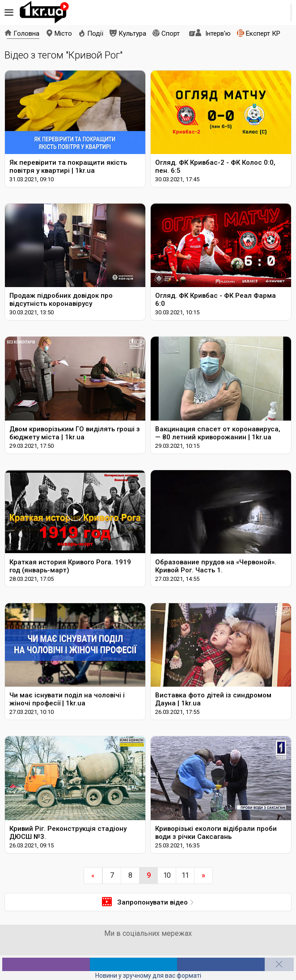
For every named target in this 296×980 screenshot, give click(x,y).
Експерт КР (263, 33)
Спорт (171, 33)
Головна (26, 33)
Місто (63, 33)
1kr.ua (44, 13)
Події (95, 33)
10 (167, 875)
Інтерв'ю (218, 33)
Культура (132, 33)
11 (185, 875)
